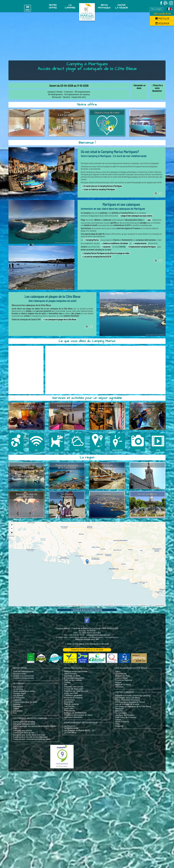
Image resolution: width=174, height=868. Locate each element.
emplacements (141, 243)
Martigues (119, 709)
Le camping (18, 689)
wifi (65, 685)
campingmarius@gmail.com (98, 635)
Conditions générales (73, 695)
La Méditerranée (71, 728)
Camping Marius (92, 240)
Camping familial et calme (24, 722)
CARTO (150, 605)
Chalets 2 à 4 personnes (24, 676)
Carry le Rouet (121, 678)
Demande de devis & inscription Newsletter (87, 610)
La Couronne (121, 674)
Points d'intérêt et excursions (127, 700)
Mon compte (156, 9)
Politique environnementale (76, 671)
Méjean (118, 682)
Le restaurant (19, 698)
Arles (117, 724)
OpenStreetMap (65, 605)
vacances (107, 247)
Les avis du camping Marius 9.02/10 (97, 257)
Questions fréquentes (73, 717)
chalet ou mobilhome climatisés (115, 243)
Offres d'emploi (71, 674)
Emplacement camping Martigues (142, 247)
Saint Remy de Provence (126, 717)
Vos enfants (18, 696)
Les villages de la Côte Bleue (128, 698)
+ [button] (12, 525)
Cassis (118, 719)
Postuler (162, 18)
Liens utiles (69, 708)
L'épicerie (17, 700)
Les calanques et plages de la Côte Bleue (60, 319)
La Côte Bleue (70, 733)
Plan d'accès (69, 711)
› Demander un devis (139, 87)
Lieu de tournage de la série (127, 704)
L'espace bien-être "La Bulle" (25, 702)
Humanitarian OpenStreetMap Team (96, 605)
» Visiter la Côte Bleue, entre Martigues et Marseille (87, 644)
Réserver (162, 23)
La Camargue (121, 713)
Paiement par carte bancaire (76, 691)
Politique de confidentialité (75, 713)
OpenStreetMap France (121, 605)
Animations (18, 706)
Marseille (119, 711)
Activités (17, 704)
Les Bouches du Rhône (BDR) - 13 (79, 730)
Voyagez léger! (19, 693)
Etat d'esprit (18, 687)
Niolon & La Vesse (123, 685)
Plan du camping (71, 704)
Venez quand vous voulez (24, 691)
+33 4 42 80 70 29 (162, 14)
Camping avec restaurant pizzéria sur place (32, 739)
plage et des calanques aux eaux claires (137, 216)
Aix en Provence (122, 722)
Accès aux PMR (71, 693)
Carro (118, 671)
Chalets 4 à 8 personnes (24, 678)
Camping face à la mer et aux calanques (30, 737)
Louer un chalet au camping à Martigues (99, 189)
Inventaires (69, 702)
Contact (67, 682)
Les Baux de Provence (125, 715)
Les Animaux (70, 700)
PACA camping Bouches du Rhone (130, 702)
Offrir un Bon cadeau (73, 680)
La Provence (69, 726)
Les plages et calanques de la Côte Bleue (133, 706)
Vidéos (16, 709)
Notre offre (53, 6)
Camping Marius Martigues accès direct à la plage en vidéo (107, 253)
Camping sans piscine (23, 730)
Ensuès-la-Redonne (124, 680)
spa (149, 220)
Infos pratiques (104, 6)
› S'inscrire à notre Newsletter (157, 88)
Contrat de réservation (74, 689)
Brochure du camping (73, 698)
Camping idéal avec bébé (24, 724)
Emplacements (19, 674)
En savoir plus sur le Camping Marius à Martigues (103, 186)
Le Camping (70, 6)
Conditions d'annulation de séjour (78, 715)
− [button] (12, 529)
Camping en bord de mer (24, 733)
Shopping (119, 726)
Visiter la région (121, 6)
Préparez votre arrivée (74, 687)
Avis (15, 713)
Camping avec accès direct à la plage (29, 735)
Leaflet (56, 605)
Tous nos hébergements (23, 671)
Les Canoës (69, 706)
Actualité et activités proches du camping (133, 696)
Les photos (18, 711)
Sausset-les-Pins (122, 676)
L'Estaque (119, 687)
